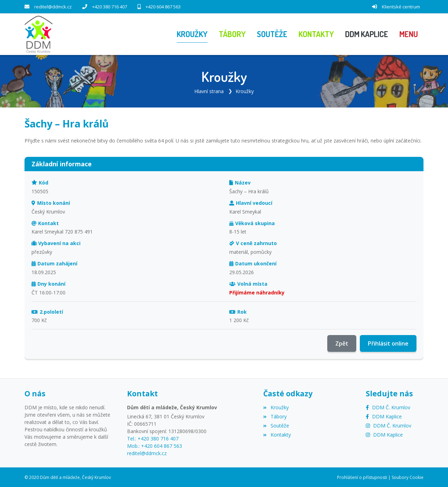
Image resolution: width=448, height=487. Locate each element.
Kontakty (277, 434)
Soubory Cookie (408, 477)
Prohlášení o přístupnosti (362, 477)
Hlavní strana (209, 91)
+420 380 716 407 (110, 7)
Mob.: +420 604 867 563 (155, 445)
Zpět (342, 343)
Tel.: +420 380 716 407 (153, 438)
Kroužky (245, 91)
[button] (409, 34)
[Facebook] (388, 407)
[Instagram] (388, 425)
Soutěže (276, 425)
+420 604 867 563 (163, 7)
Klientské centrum (401, 7)
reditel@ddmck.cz (53, 7)
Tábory (275, 416)
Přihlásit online (388, 343)
